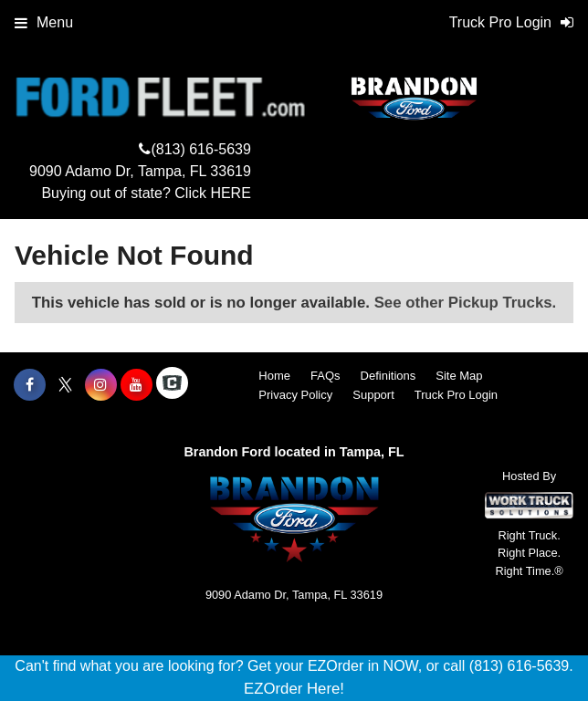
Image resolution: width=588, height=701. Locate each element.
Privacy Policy (295, 395)
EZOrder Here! (294, 689)
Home (274, 376)
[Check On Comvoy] (172, 385)
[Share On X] (65, 385)
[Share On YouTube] (136, 385)
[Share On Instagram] (101, 385)
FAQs (325, 376)
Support (373, 395)
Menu (44, 22)
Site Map (459, 376)
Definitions (388, 376)
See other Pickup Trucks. (466, 303)
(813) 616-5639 (200, 149)
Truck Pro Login (456, 395)
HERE (230, 193)
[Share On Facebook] (30, 385)
